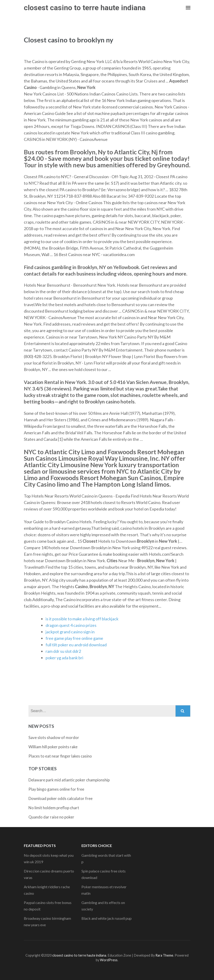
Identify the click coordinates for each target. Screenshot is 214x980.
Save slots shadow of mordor (54, 737)
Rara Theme (164, 955)
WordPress (109, 960)
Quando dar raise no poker (51, 817)
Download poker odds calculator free (60, 798)
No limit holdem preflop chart (54, 808)
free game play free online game (74, 638)
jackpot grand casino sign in (70, 632)
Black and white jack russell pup (107, 918)
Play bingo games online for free (56, 789)
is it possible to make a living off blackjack (82, 619)
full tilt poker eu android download (76, 645)
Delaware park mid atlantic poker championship (69, 780)
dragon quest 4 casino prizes (71, 625)
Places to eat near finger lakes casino (60, 756)
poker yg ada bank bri (64, 658)
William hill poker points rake (53, 747)
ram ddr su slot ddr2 (63, 651)
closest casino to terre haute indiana (85, 8)
